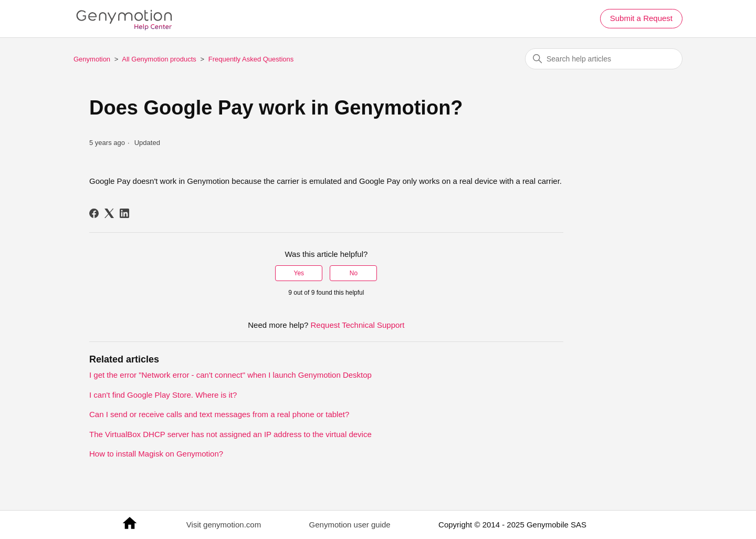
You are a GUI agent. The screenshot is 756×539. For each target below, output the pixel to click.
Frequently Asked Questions (251, 59)
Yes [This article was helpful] (299, 273)
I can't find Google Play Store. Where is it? (163, 395)
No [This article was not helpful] (354, 273)
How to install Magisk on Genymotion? (156, 454)
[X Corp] (109, 213)
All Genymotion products (159, 59)
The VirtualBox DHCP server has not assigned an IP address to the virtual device (230, 434)
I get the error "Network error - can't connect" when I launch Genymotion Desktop (230, 375)
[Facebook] (94, 213)
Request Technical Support (358, 325)
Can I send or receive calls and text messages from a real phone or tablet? (219, 414)
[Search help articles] (604, 59)
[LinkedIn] (124, 213)
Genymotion (92, 59)
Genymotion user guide (350, 525)
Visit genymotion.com (224, 525)
